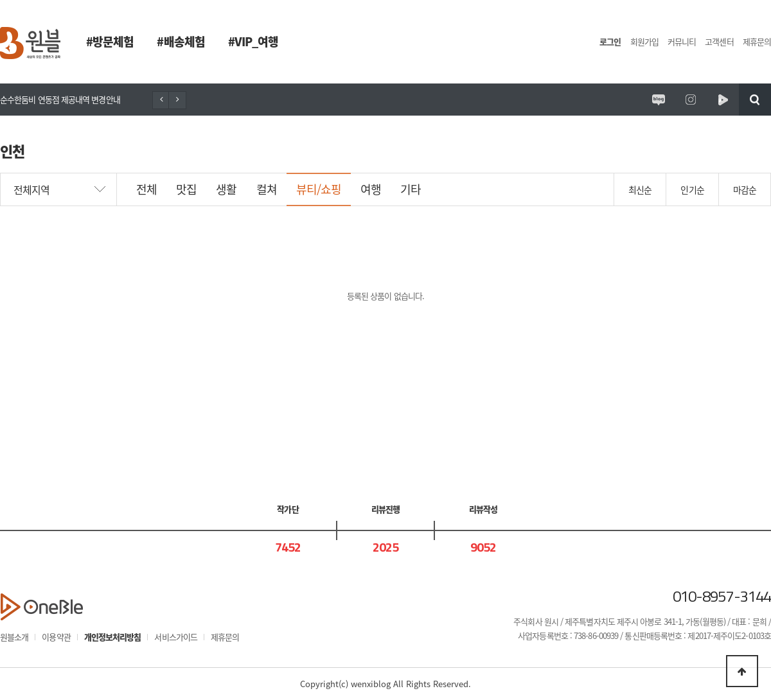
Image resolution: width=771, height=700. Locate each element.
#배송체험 (181, 41)
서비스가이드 (176, 637)
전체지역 (31, 189)
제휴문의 (757, 41)
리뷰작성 (483, 509)
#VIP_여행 (253, 41)
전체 (146, 189)
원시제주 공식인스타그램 (691, 100)
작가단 (288, 509)
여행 (371, 189)
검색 (755, 100)
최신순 (640, 189)
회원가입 (644, 41)
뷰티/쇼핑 (319, 189)
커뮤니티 (682, 41)
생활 (226, 189)
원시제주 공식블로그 (659, 100)
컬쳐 (267, 189)
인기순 (692, 189)
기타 (411, 189)
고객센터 (719, 41)
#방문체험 (110, 41)
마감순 (745, 189)
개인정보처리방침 (113, 637)
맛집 (186, 189)
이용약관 (56, 637)
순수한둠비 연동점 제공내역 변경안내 (60, 99)
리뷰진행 (385, 509)
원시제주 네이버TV (723, 100)
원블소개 (14, 637)
